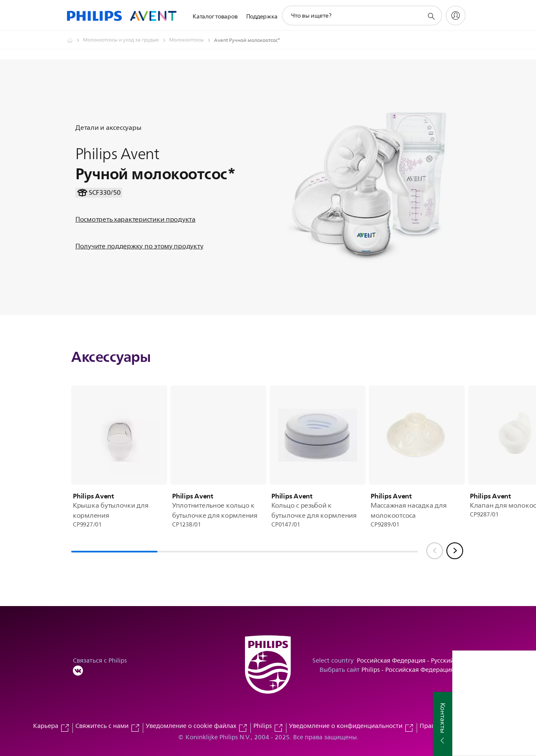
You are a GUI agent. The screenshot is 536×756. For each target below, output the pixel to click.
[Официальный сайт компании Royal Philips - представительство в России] (75, 40)
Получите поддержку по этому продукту (139, 246)
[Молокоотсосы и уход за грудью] (126, 40)
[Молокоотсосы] (192, 40)
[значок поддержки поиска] (431, 16)
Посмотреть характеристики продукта (135, 219)
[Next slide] (455, 551)
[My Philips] (456, 15)
